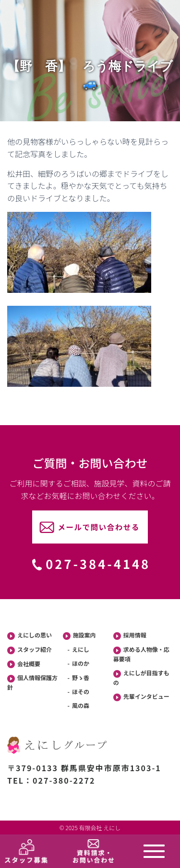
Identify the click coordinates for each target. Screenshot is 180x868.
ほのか (81, 663)
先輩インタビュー (141, 697)
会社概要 (24, 664)
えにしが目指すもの (141, 677)
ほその (81, 691)
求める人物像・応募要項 (141, 654)
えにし (81, 649)
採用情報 (130, 635)
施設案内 (79, 635)
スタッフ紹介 (30, 650)
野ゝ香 (81, 677)
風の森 (81, 705)
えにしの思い (30, 635)
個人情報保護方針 (32, 682)
